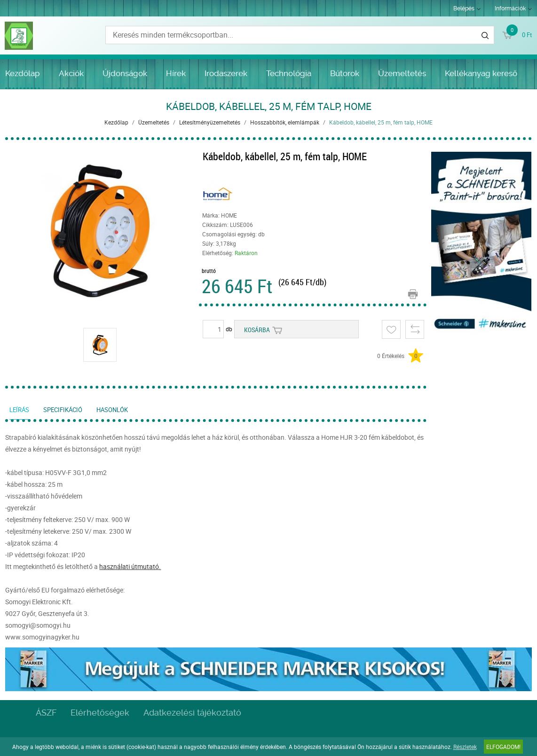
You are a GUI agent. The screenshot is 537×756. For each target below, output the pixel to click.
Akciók (71, 73)
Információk (510, 8)
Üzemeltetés (402, 73)
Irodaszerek (226, 73)
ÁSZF (46, 713)
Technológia (289, 73)
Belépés (464, 8)
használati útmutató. (130, 566)
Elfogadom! (503, 747)
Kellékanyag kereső (481, 73)
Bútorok (345, 73)
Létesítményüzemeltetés (210, 122)
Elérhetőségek (100, 713)
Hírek (176, 73)
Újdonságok (125, 73)
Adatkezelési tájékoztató (192, 713)
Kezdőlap (23, 73)
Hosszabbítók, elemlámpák (285, 122)
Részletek (465, 747)
